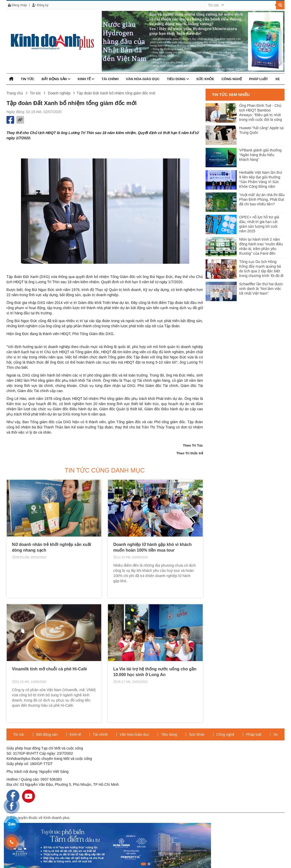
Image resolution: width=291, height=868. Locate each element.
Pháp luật (259, 79)
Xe (277, 79)
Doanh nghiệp (59, 93)
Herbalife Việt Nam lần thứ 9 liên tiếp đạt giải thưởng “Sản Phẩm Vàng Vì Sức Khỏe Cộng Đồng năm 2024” (261, 180)
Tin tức (27, 79)
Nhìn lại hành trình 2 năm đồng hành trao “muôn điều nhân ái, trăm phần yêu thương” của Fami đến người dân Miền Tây (261, 247)
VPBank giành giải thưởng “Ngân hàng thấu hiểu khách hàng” (260, 155)
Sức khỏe (205, 79)
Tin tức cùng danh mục (105, 470)
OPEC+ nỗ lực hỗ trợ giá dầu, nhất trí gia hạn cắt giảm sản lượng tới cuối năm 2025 (259, 224)
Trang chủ (15, 93)
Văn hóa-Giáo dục (143, 79)
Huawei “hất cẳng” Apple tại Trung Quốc (261, 130)
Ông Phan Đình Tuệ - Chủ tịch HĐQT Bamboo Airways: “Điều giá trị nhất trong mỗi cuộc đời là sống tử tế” (261, 113)
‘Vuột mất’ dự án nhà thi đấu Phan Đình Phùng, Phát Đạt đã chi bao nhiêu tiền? (262, 199)
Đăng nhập (18, 5)
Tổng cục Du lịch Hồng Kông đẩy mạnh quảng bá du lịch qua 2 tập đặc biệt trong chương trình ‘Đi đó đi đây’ (261, 269)
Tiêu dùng (178, 79)
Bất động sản (56, 79)
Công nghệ (232, 79)
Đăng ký (40, 5)
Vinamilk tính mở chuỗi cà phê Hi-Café (49, 669)
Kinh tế (86, 79)
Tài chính (110, 79)
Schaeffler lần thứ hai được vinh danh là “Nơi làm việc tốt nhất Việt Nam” (261, 289)
